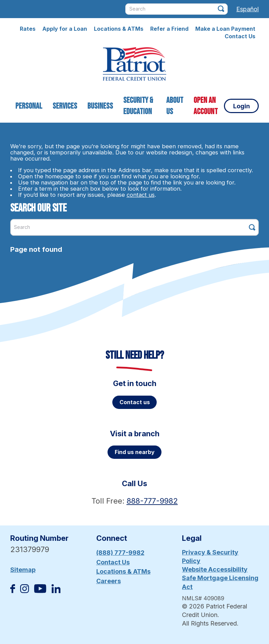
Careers (109, 581)
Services (65, 106)
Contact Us (240, 36)
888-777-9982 (152, 501)
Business (100, 106)
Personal (29, 106)
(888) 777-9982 (120, 553)
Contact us (135, 402)
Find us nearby (135, 452)
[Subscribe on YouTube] (40, 591)
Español (247, 9)
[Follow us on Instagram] (25, 591)
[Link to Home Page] (134, 65)
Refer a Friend (169, 29)
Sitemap (23, 570)
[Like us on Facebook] (13, 591)
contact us (141, 195)
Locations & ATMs (119, 29)
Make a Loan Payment (225, 29)
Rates (28, 29)
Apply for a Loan (65, 29)
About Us (175, 106)
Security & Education (138, 106)
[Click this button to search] (221, 9)
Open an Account (206, 106)
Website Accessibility (215, 569)
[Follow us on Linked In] (56, 591)
